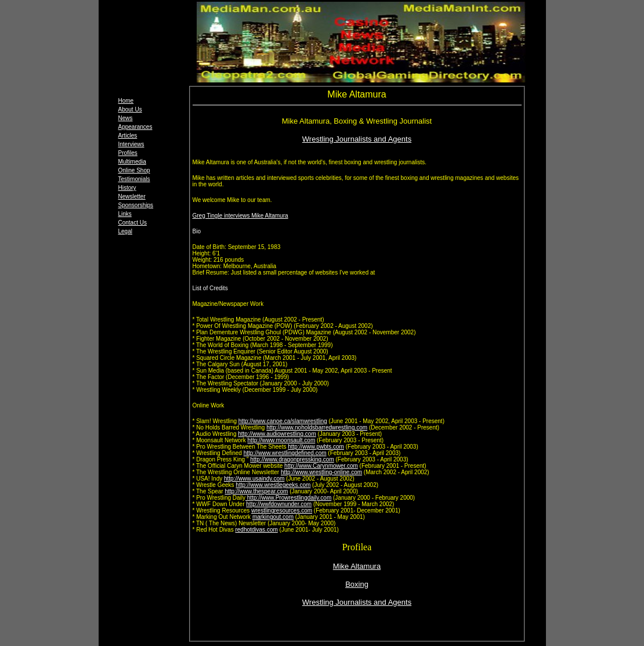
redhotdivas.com (256, 530)
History (127, 188)
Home (126, 101)
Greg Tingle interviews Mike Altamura (240, 216)
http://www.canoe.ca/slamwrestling (283, 421)
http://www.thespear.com (256, 491)
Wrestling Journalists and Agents (357, 139)
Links (125, 214)
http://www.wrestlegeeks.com (273, 485)
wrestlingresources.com (282, 510)
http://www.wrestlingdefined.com (285, 453)
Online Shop (134, 170)
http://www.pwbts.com (316, 447)
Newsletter (132, 196)
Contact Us (133, 223)
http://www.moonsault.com (282, 440)
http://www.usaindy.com (254, 479)
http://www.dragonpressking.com (292, 459)
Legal (125, 231)
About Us (130, 109)
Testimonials (134, 179)
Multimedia (132, 162)
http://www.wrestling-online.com (321, 472)
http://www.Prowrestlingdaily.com (288, 498)
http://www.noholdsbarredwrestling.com (317, 427)
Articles (128, 136)
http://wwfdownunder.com (279, 504)
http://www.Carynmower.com (321, 466)
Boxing (357, 584)
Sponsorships (136, 205)
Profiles (128, 153)
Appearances (135, 127)
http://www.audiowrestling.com (277, 434)
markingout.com (273, 517)
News (126, 118)
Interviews (131, 144)
